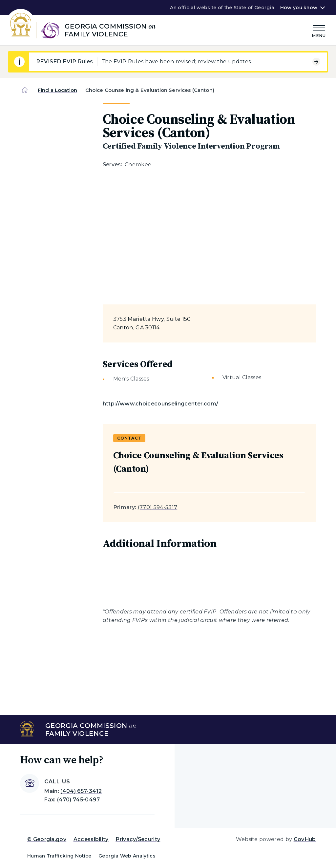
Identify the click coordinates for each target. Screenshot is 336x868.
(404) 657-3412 (81, 791)
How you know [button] (299, 8)
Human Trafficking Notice (59, 856)
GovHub (305, 839)
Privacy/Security (138, 839)
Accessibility (91, 839)
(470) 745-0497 (78, 800)
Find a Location (57, 90)
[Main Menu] (319, 30)
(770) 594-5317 (157, 507)
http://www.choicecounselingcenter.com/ (161, 404)
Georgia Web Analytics (127, 856)
